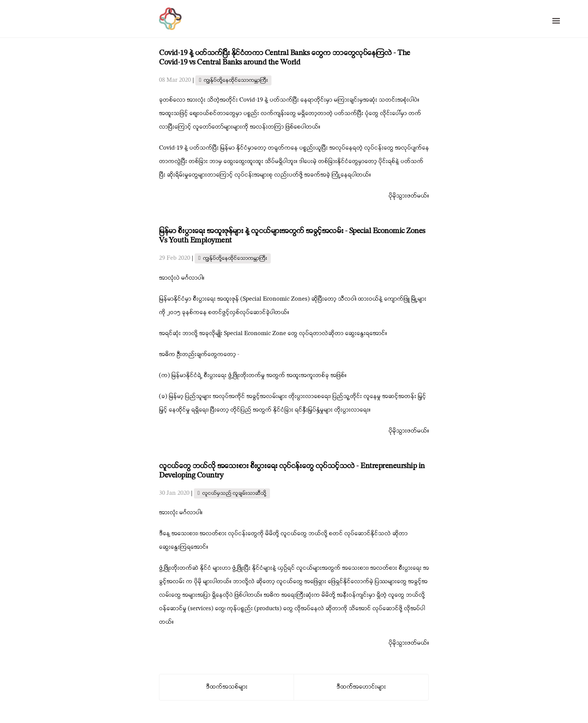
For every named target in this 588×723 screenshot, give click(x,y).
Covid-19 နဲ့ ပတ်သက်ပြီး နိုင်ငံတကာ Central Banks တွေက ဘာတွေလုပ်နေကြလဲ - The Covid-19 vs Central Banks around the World (285, 58)
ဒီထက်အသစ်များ (227, 687)
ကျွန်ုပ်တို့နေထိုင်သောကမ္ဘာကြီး (236, 80)
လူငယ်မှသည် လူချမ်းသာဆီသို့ (234, 493)
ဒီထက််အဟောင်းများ (361, 687)
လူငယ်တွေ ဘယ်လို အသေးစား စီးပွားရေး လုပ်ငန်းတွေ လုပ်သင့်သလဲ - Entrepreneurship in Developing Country (292, 471)
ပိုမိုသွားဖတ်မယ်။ (409, 196)
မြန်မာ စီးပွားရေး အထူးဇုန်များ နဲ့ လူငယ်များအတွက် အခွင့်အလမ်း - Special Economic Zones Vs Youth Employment (292, 236)
